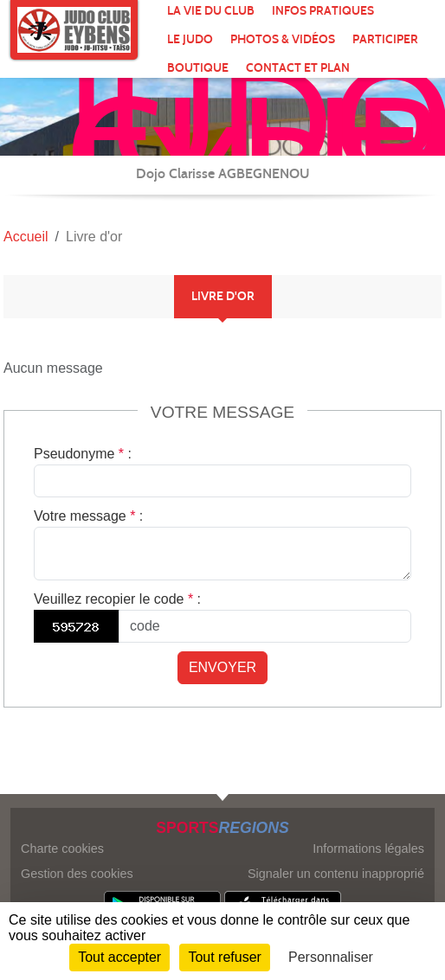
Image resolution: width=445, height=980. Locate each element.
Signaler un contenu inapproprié (336, 874)
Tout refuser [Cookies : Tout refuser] (224, 957)
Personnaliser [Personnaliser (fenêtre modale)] (331, 957)
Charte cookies (62, 849)
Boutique (198, 68)
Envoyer (222, 667)
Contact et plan (298, 68)
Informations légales (368, 849)
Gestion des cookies (77, 874)
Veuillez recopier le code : (117, 599)
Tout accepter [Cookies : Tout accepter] (119, 957)
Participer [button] (385, 39)
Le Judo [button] (190, 39)
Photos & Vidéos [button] (283, 39)
